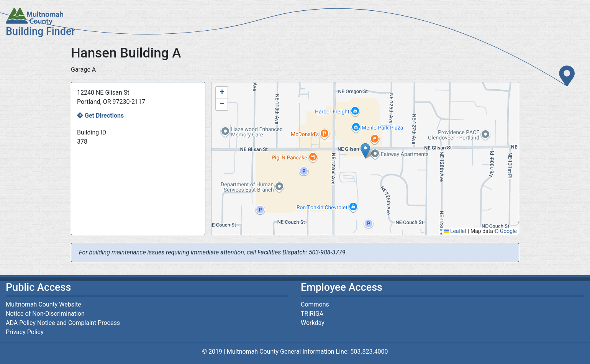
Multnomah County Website (43, 304)
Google (508, 231)
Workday (313, 323)
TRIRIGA (312, 314)
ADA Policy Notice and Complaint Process (63, 323)
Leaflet (455, 231)
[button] (365, 151)
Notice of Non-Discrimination (45, 314)
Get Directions (104, 116)
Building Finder (40, 31)
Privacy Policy (25, 332)
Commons (315, 304)
